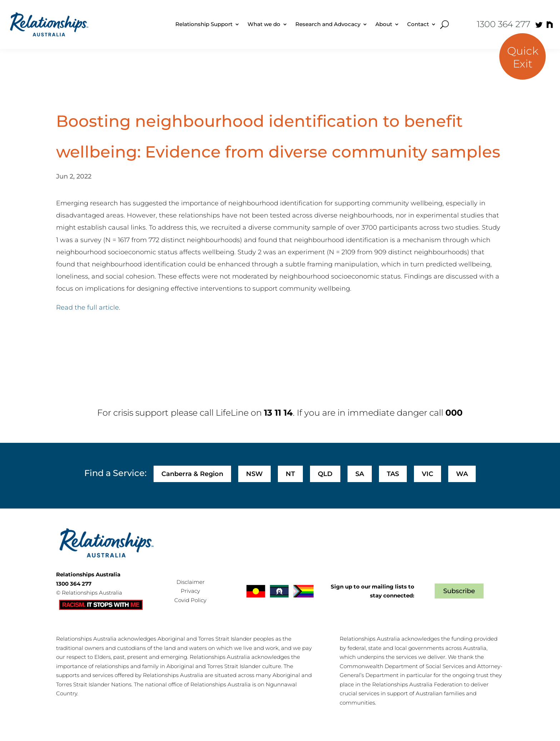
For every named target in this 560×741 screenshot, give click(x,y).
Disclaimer (191, 582)
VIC (427, 474)
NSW (254, 474)
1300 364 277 (504, 24)
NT (290, 474)
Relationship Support (204, 24)
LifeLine (232, 413)
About (384, 24)
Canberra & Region (192, 474)
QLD (325, 474)
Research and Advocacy (328, 24)
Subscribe (459, 591)
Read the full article (87, 307)
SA (360, 474)
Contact (418, 24)
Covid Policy (190, 600)
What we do (264, 24)
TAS (393, 474)
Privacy (190, 591)
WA (462, 474)
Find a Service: (115, 473)
